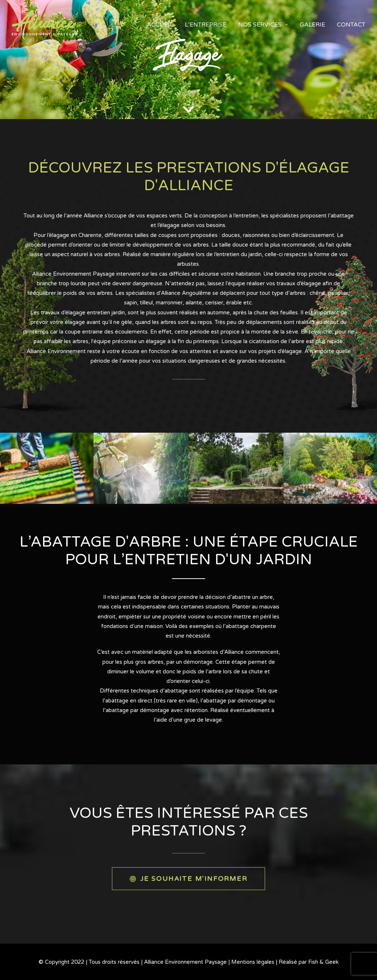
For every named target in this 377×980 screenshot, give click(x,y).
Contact (351, 25)
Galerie (312, 25)
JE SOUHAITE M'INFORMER (188, 879)
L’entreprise (206, 25)
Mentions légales (253, 962)
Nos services (263, 25)
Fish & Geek (323, 962)
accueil (160, 25)
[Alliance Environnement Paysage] (44, 25)
